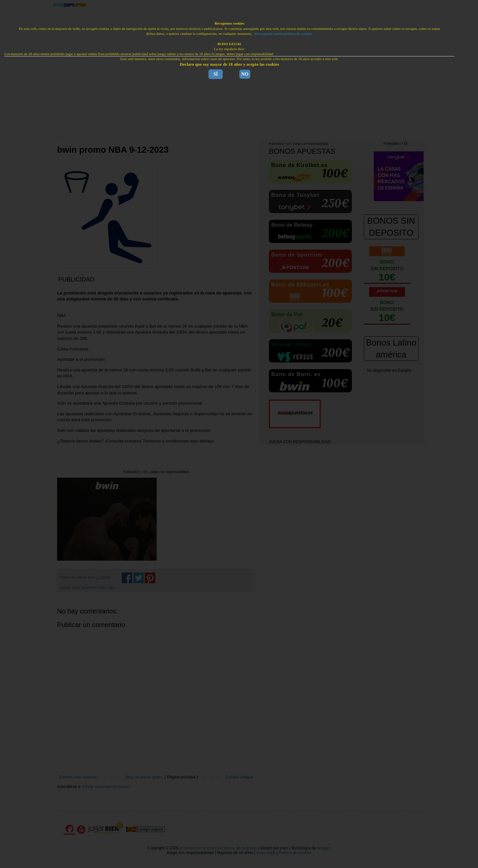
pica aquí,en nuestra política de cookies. (284, 34)
